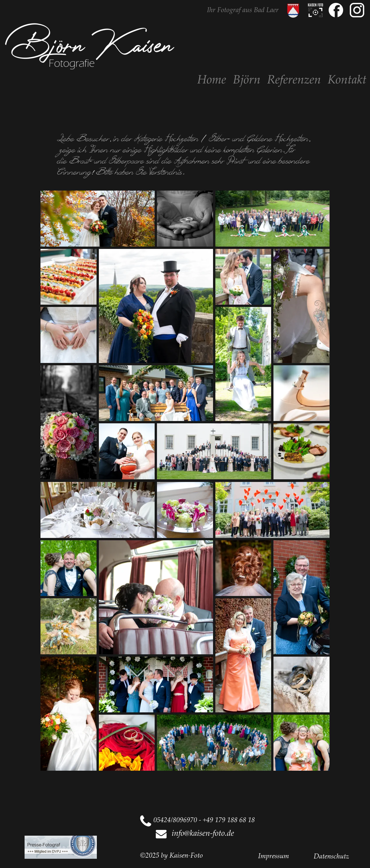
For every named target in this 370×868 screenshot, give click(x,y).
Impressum (274, 856)
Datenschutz (331, 856)
